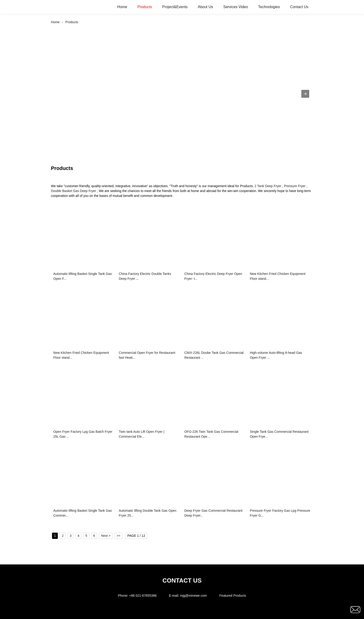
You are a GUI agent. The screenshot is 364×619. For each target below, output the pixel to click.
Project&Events (175, 7)
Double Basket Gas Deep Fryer (74, 191)
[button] (305, 94)
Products (145, 7)
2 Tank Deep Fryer (268, 186)
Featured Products (233, 596)
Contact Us (299, 7)
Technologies (269, 7)
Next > (106, 536)
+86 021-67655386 (143, 596)
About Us (205, 7)
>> (118, 536)
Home (122, 7)
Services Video (236, 7)
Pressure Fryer (295, 186)
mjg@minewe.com (193, 596)
